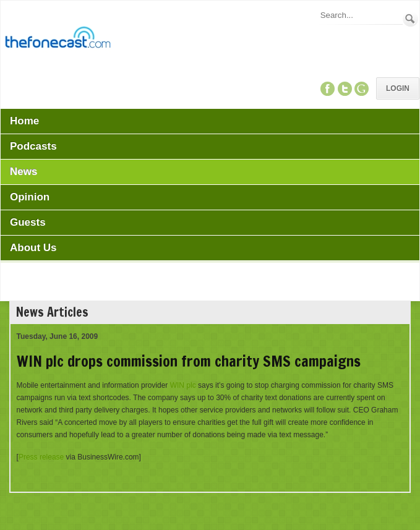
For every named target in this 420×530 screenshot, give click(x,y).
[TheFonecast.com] (58, 40)
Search (410, 19)
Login (398, 88)
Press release (41, 457)
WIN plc (183, 385)
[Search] (361, 15)
